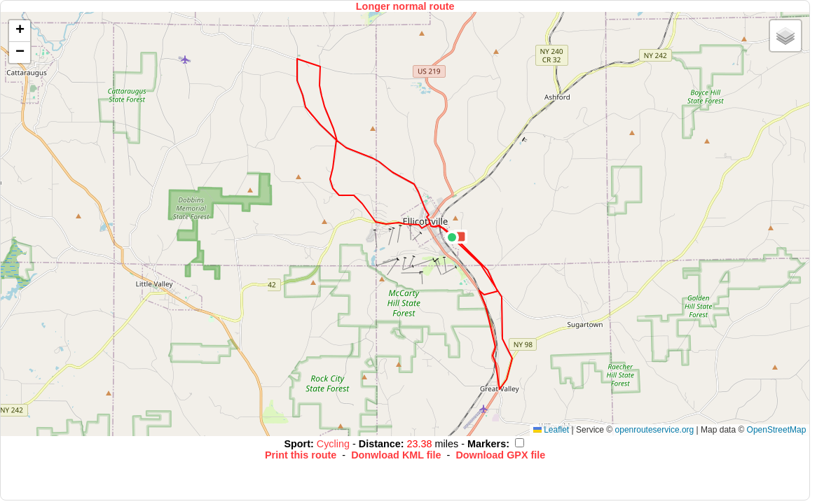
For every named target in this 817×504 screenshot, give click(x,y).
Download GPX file (500, 455)
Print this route (301, 455)
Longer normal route (405, 6)
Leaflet (551, 430)
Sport (297, 444)
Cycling (335, 444)
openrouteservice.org (655, 430)
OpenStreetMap (777, 430)
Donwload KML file (396, 455)
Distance (380, 444)
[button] (452, 237)
